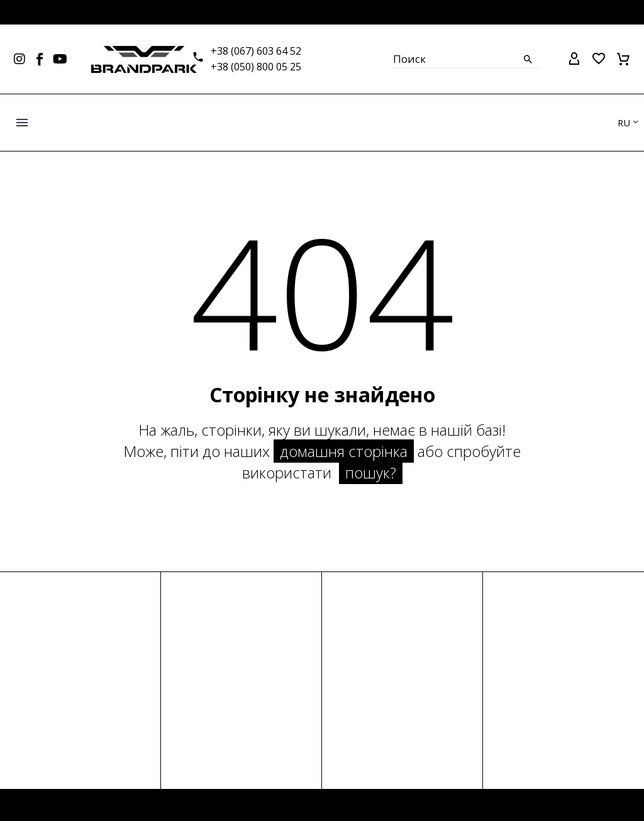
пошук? (371, 472)
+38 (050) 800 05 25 (256, 67)
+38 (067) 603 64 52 (256, 51)
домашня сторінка (344, 451)
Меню (22, 123)
